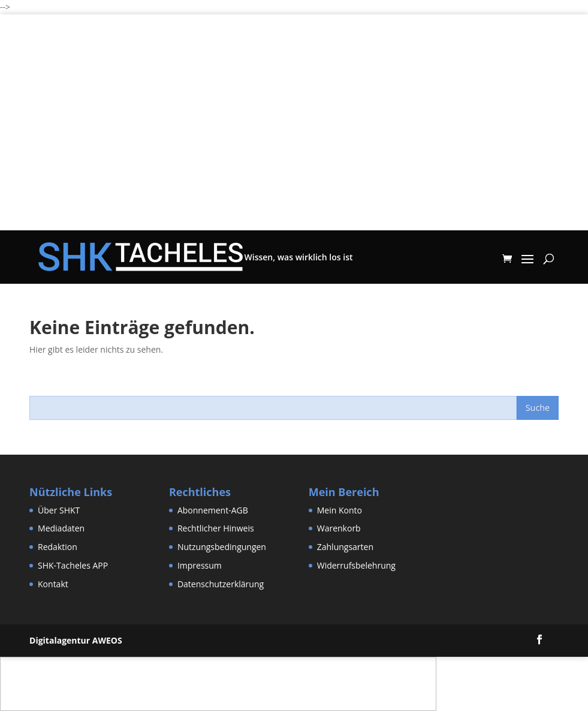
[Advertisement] (294, 146)
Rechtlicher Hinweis (216, 528)
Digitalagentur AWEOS (76, 640)
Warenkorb (339, 528)
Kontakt (53, 584)
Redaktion (58, 547)
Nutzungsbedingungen (222, 547)
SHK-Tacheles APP (73, 565)
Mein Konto (340, 510)
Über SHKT (59, 510)
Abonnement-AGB (213, 510)
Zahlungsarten (345, 547)
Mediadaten (61, 528)
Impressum (200, 565)
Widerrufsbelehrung (356, 565)
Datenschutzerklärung (221, 584)
